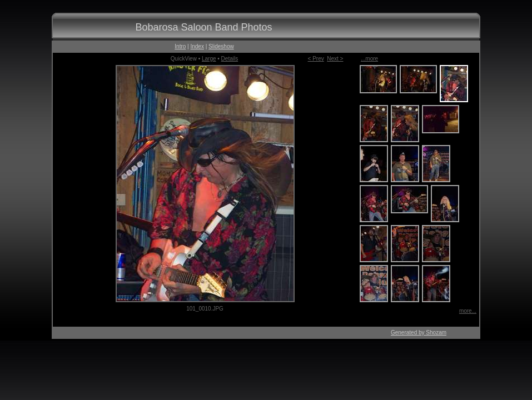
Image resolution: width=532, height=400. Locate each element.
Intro (180, 46)
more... (468, 311)
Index (197, 46)
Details (230, 59)
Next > (335, 59)
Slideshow (221, 46)
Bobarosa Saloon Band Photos (203, 27)
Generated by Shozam (419, 332)
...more (369, 59)
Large (209, 59)
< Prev (316, 59)
